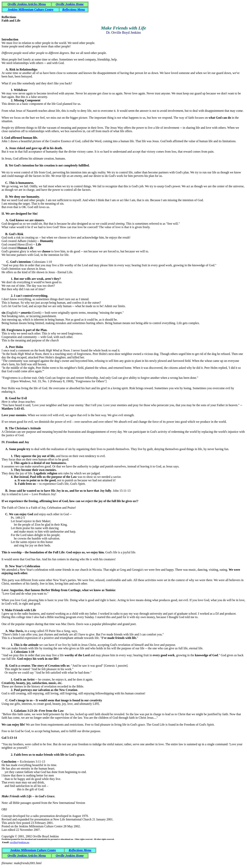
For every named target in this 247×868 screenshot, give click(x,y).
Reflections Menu (74, 10)
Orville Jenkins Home (70, 4)
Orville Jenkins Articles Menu (27, 4)
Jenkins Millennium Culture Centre (31, 10)
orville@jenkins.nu (20, 842)
